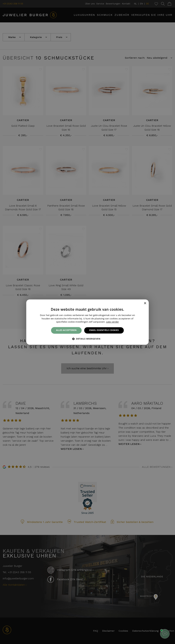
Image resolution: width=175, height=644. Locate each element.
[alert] (87, 322)
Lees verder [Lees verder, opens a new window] (113, 322)
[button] (87, 339)
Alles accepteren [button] (66, 330)
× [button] (145, 303)
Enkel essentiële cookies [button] (104, 330)
